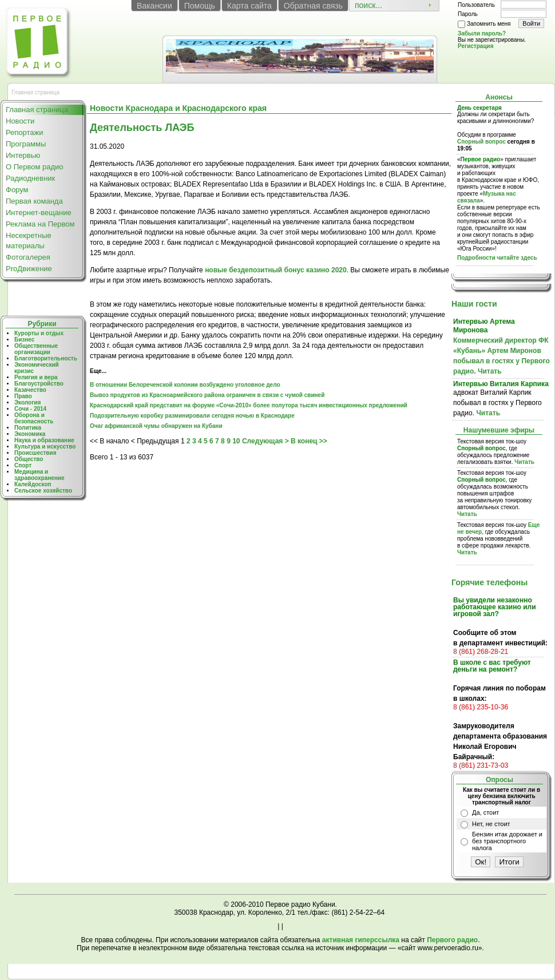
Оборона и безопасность (34, 418)
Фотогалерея (28, 257)
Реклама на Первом (40, 224)
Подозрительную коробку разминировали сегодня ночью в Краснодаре (192, 416)
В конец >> (309, 441)
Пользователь (476, 5)
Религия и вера (36, 377)
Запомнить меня (489, 24)
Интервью (23, 155)
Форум (17, 190)
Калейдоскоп (33, 484)
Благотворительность (46, 358)
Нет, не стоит (491, 824)
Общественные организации (36, 349)
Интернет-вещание (39, 213)
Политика (28, 428)
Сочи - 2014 (30, 409)
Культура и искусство (45, 447)
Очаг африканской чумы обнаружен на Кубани (156, 426)
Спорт (23, 465)
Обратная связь (313, 6)
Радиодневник (30, 178)
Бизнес (24, 340)
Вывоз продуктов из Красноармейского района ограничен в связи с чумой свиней (207, 395)
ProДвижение (29, 269)
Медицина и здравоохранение (39, 475)
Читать (490, 371)
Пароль (468, 14)
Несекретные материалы (29, 241)
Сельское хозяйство (43, 491)
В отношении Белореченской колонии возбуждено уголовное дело (185, 385)
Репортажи (25, 132)
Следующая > (265, 441)
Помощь (200, 6)
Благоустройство (39, 384)
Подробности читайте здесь (497, 258)
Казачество (30, 390)
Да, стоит (485, 812)
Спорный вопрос (481, 142)
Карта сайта (249, 6)
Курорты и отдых (39, 333)
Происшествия (35, 453)
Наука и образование (44, 440)
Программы (26, 144)
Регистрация (476, 46)
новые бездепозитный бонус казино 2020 (276, 270)
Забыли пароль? (482, 33)
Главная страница (37, 110)
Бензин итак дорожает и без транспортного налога (507, 841)
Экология (27, 402)
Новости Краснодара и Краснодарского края (178, 108)
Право (23, 396)
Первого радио (452, 940)
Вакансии (154, 6)
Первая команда (34, 201)
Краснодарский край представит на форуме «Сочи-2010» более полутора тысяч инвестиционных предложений (249, 405)
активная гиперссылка (361, 940)
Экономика (30, 434)
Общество (29, 459)
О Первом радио (35, 167)
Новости (20, 121)
